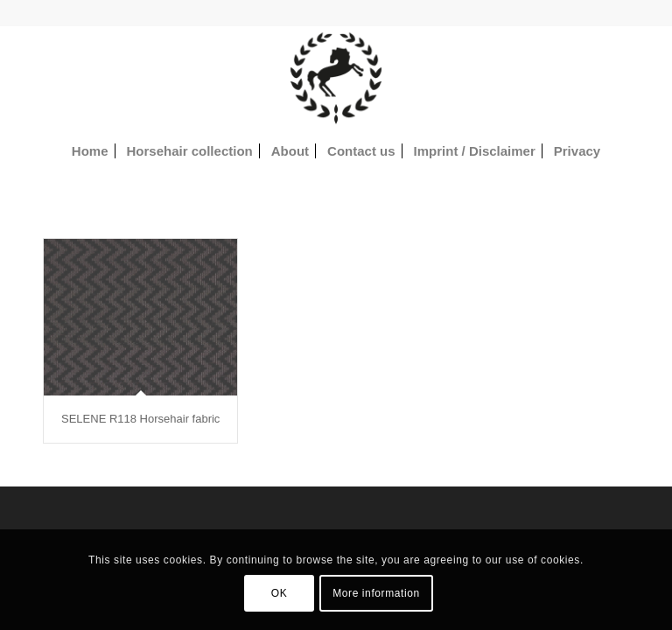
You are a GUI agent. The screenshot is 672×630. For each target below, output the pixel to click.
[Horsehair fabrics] (336, 78)
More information (376, 593)
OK (280, 593)
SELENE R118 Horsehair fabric (140, 419)
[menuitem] (90, 151)
